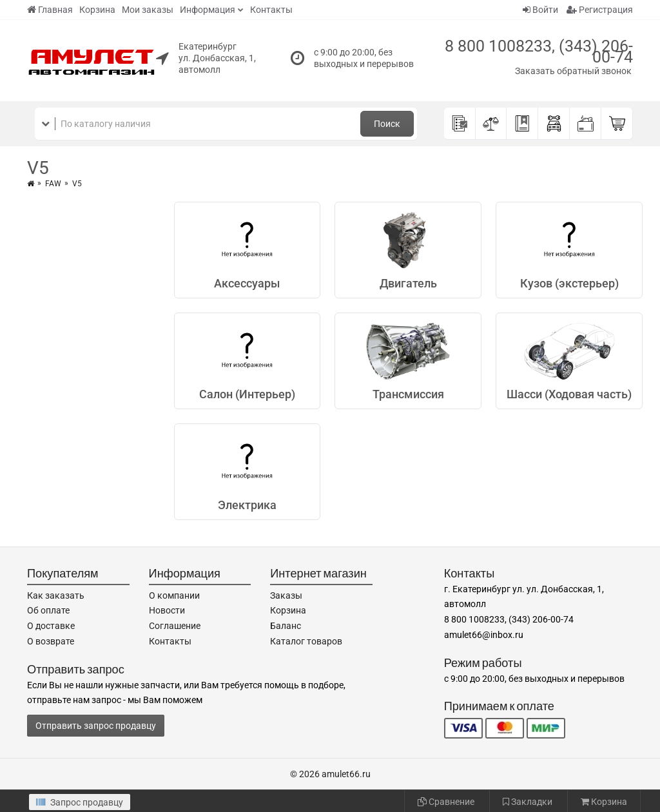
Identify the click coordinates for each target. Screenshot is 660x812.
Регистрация (600, 10)
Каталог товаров (306, 641)
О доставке (51, 626)
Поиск (387, 124)
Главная (50, 10)
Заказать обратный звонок (573, 71)
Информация (208, 10)
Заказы (286, 595)
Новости (167, 610)
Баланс (286, 626)
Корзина (97, 10)
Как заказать (56, 595)
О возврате (51, 641)
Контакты (271, 10)
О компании (174, 595)
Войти (540, 10)
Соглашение (175, 626)
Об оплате (48, 610)
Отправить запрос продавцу (96, 726)
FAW (53, 184)
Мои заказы (148, 10)
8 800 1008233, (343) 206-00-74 (539, 52)
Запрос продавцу (80, 802)
